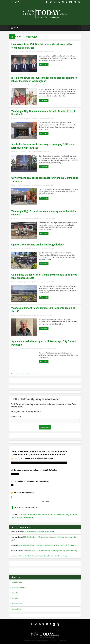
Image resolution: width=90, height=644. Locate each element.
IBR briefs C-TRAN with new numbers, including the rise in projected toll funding (53, 551)
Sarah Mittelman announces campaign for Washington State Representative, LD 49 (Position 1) (48, 545)
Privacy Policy (63, 640)
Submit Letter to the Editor (19, 588)
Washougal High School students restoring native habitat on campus (44, 213)
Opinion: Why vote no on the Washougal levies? (38, 245)
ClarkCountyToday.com (24, 52)
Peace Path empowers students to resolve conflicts (39, 532)
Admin (54, 640)
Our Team (15, 598)
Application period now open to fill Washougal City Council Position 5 (44, 343)
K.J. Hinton (14, 556)
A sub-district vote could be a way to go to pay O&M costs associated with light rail (43, 146)
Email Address (16, 416)
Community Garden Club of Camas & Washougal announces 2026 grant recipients (44, 276)
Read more (44, 65)
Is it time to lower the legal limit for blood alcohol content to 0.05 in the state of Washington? (44, 79)
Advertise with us (17, 604)
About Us (15, 593)
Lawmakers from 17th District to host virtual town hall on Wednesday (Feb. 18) (42, 46)
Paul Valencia (22, 85)
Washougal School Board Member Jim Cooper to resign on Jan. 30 (43, 310)
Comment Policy (17, 609)
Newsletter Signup (17, 582)
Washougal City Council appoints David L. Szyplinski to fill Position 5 (43, 113)
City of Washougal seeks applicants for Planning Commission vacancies (45, 180)
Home (19, 37)
